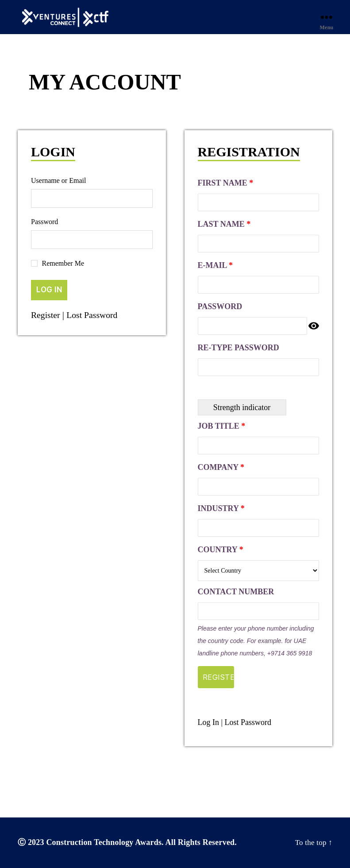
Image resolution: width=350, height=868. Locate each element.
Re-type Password (238, 348)
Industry (221, 508)
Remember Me (63, 263)
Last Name (224, 224)
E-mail (215, 265)
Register (46, 315)
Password (44, 222)
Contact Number (236, 592)
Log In (209, 722)
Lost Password (96, 315)
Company (221, 467)
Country (221, 550)
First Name (226, 183)
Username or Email (58, 180)
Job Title (222, 426)
